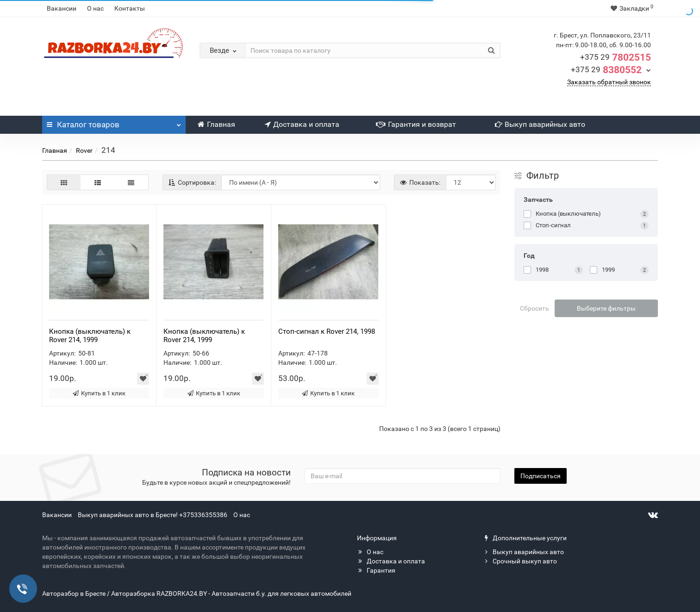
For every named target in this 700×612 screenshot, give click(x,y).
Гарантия (376, 570)
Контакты (130, 8)
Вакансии (62, 8)
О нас (95, 8)
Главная (216, 124)
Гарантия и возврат (416, 124)
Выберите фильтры (606, 308)
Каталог (114, 122)
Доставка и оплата (302, 124)
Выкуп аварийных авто (540, 124)
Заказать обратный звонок (609, 82)
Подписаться (541, 476)
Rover (84, 150)
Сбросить (534, 308)
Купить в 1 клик (99, 393)
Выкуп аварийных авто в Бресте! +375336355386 (153, 515)
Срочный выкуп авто (520, 561)
